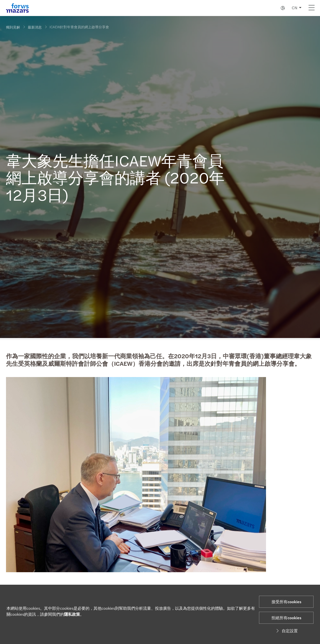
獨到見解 (13, 27)
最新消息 (35, 27)
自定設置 (286, 631)
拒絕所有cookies (286, 618)
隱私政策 (72, 614)
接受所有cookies (286, 602)
